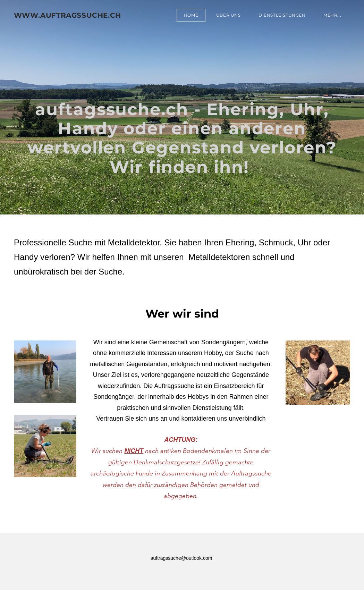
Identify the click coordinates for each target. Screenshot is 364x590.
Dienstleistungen (282, 15)
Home (191, 15)
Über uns (228, 15)
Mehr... (332, 15)
